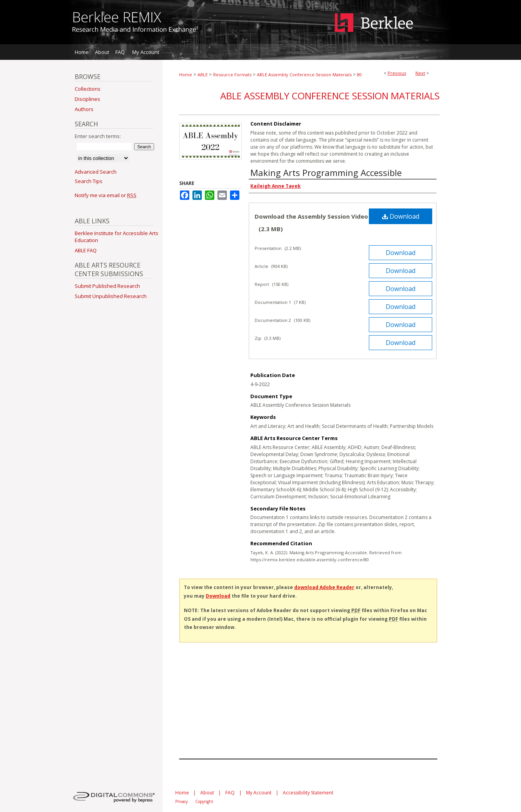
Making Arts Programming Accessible (326, 172)
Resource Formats (232, 75)
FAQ (230, 793)
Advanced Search (96, 172)
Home (186, 75)
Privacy (181, 801)
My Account (259, 793)
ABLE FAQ (86, 250)
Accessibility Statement (308, 793)
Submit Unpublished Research (111, 296)
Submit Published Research (107, 286)
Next (420, 73)
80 (359, 75)
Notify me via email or (106, 195)
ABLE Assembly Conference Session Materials (304, 75)
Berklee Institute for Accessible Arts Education (117, 237)
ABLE (203, 75)
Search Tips (89, 181)
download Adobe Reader (324, 587)
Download (401, 216)
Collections (88, 89)
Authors (84, 109)
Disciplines (87, 99)
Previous (397, 73)
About (207, 793)
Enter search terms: (98, 136)
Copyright (204, 801)
